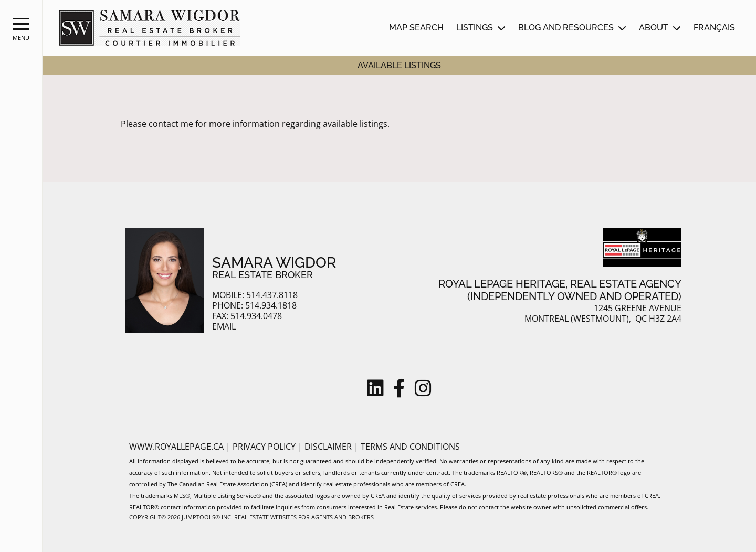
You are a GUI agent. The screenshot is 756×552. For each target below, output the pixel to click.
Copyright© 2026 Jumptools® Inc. (181, 517)
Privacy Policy (265, 447)
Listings (475, 28)
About (654, 28)
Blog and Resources (566, 28)
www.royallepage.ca (176, 447)
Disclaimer (329, 447)
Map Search (416, 28)
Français (714, 28)
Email (224, 327)
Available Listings (399, 65)
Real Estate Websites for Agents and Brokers (304, 517)
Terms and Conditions (410, 447)
